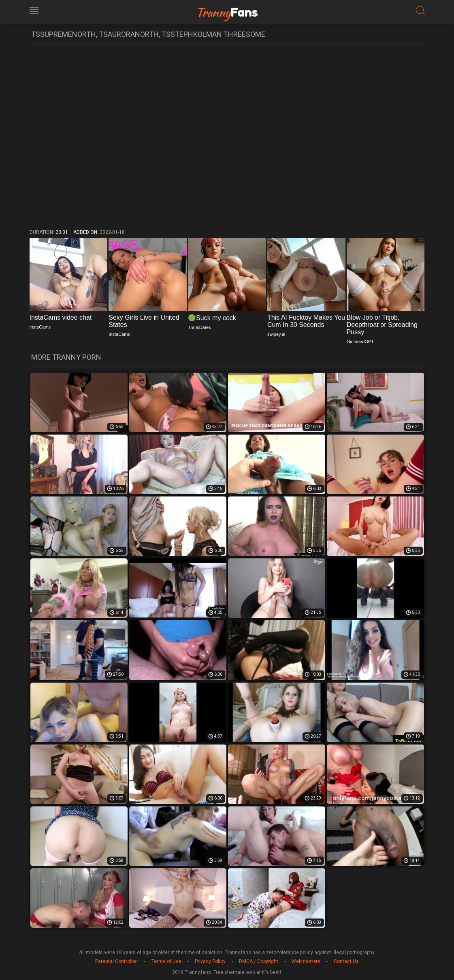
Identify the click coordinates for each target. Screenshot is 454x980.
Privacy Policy (210, 961)
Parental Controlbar (117, 961)
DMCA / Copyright (259, 961)
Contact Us (346, 961)
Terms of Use (166, 961)
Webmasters (306, 961)
